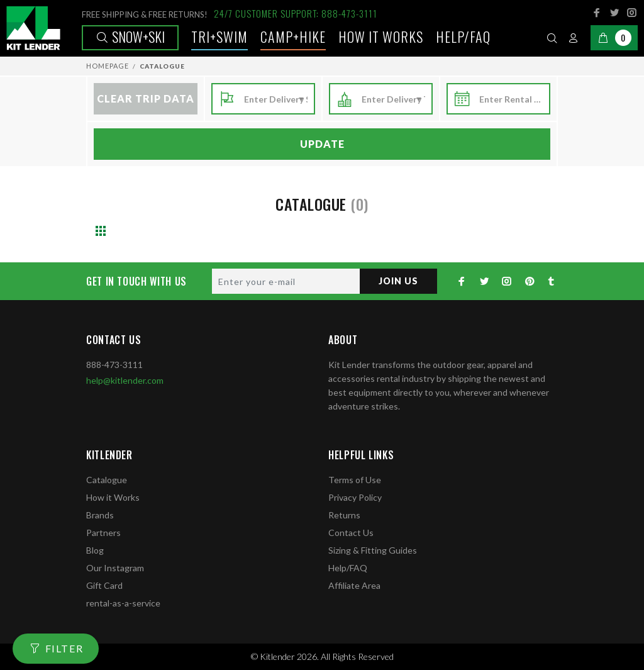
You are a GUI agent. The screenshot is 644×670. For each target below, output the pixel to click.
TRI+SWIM (219, 36)
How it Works (113, 497)
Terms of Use (355, 480)
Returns (344, 515)
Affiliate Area (354, 585)
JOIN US (398, 281)
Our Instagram (115, 568)
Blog (95, 550)
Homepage (108, 66)
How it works (381, 36)
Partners (103, 533)
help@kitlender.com (125, 380)
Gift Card (104, 585)
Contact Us (351, 533)
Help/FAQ (463, 36)
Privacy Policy (355, 497)
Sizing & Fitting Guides (373, 550)
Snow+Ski (130, 36)
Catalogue (107, 480)
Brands (100, 515)
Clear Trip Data (146, 98)
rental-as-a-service (123, 603)
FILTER (64, 648)
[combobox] (276, 99)
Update (322, 144)
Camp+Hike (293, 36)
